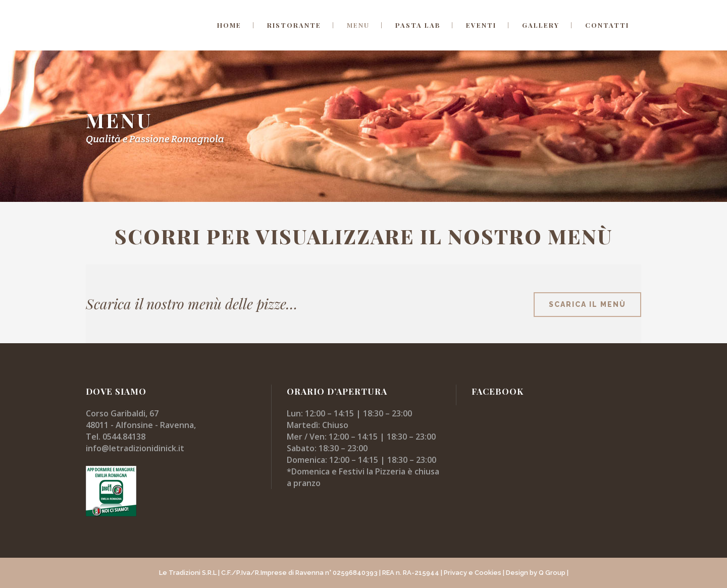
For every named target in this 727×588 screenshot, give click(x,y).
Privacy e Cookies (473, 573)
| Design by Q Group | (536, 573)
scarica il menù (587, 304)
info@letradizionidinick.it (135, 448)
